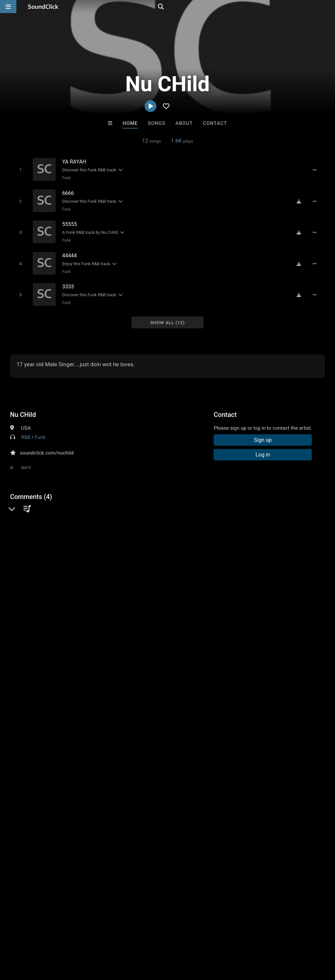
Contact (215, 123)
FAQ (27, 941)
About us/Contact (58, 941)
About (184, 123)
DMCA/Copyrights (122, 941)
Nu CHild (23, 407)
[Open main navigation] (8, 7)
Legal (176, 941)
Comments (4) (31, 489)
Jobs (90, 941)
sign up (36, 624)
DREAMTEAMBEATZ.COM (253, 841)
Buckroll (87, 841)
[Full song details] (317, 170)
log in (60, 624)
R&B (26, 430)
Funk (65, 178)
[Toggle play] (19, 170)
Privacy (156, 941)
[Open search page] (328, 7)
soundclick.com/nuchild (47, 445)
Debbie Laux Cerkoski (141, 841)
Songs (157, 123)
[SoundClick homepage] (43, 7)
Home (130, 123)
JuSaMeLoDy (194, 841)
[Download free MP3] (301, 199)
